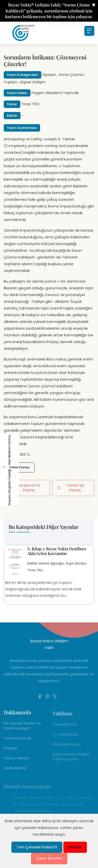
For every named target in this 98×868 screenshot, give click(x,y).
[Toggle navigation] (89, 31)
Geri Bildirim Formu (4, 450)
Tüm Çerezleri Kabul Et (37, 847)
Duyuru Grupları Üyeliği (4, 487)
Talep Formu (19, 467)
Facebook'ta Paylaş (24, 488)
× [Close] (94, 5)
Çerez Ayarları (49, 858)
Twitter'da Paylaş (71, 488)
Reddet (75, 847)
